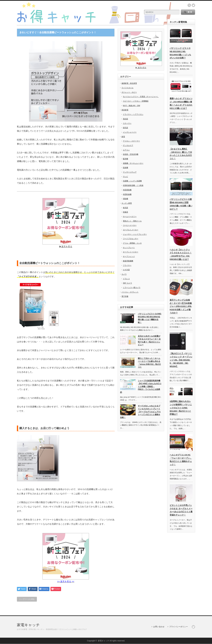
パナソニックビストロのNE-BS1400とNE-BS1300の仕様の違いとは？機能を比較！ (150, 318)
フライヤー (127, 265)
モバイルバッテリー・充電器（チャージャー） (141, 97)
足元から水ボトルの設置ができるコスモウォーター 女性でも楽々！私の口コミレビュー (149, 340)
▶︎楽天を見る (66, 245)
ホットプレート (129, 248)
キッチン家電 (127, 203)
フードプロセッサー (131, 239)
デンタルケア (128, 145)
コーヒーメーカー (130, 225)
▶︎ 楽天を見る (141, 67)
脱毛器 (125, 128)
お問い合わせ (159, 627)
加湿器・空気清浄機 (131, 154)
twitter (193, 5)
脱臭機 (125, 168)
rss (189, 5)
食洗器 (125, 208)
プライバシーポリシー (179, 627)
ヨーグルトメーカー (131, 230)
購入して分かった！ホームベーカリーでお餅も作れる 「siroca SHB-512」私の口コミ (149, 363)
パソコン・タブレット (130, 292)
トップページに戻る (27, 599)
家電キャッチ (28, 625)
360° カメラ (127, 283)
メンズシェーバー (130, 132)
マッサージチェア (130, 172)
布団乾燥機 (127, 194)
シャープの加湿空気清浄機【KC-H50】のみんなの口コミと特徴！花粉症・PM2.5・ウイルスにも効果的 (141, 386)
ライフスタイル (127, 88)
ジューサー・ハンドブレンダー (135, 234)
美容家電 (125, 110)
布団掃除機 (127, 190)
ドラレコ (126, 279)
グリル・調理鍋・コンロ (132, 243)
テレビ (125, 177)
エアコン (126, 150)
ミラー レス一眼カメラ (132, 287)
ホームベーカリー (130, 216)
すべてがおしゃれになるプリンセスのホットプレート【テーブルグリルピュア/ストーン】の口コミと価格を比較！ (140, 412)
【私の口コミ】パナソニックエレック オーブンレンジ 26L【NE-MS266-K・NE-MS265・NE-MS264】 (181, 360)
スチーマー (127, 123)
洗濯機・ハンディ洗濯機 (132, 181)
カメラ (124, 274)
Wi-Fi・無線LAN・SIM (131, 106)
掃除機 (125, 199)
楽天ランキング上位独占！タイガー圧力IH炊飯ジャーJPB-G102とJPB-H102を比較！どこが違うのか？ (181, 306)
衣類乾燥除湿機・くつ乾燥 (133, 185)
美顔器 (125, 119)
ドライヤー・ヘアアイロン (133, 114)
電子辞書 (125, 296)
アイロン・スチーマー (131, 141)
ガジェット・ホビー (129, 92)
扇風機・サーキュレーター (133, 163)
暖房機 (125, 159)
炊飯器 (125, 212)
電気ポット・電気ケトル (132, 221)
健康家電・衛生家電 (129, 83)
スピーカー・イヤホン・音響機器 (136, 101)
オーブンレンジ (129, 256)
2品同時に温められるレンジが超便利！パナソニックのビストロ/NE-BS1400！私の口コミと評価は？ (181, 408)
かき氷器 (126, 270)
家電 (123, 137)
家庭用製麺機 (128, 261)
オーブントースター (131, 252)
